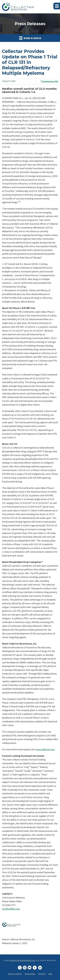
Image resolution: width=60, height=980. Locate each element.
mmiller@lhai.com (11, 909)
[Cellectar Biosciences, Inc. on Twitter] (20, 968)
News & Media (30, 38)
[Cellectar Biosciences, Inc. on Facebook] (35, 968)
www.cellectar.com (45, 749)
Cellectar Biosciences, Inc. (23, 960)
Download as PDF (49, 81)
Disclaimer (30, 974)
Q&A (50, 974)
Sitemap (42, 974)
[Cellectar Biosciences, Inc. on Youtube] (30, 968)
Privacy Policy (15, 974)
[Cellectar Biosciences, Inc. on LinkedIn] (25, 968)
